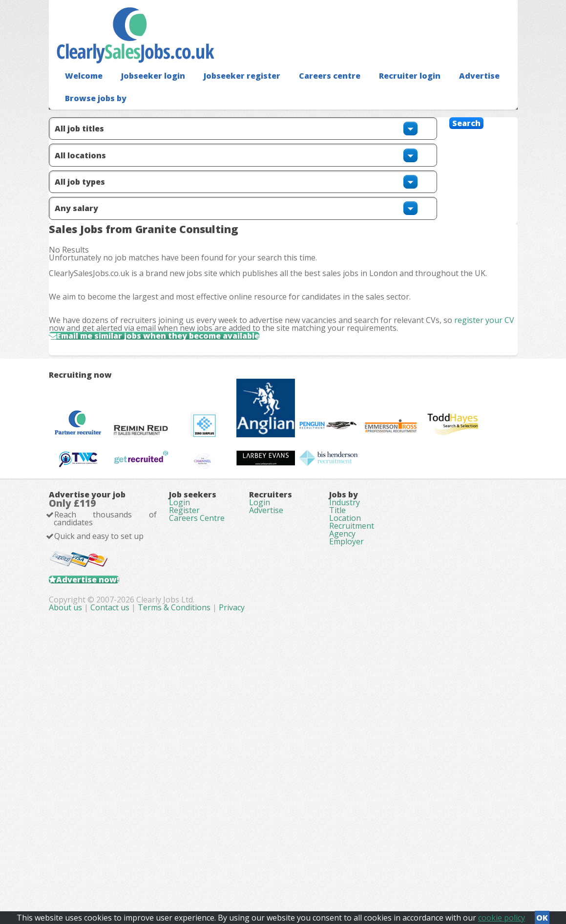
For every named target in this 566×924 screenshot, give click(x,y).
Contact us (247, 870)
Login (179, 707)
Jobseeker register (229, 91)
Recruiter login (384, 91)
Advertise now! (103, 811)
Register (184, 720)
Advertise (450, 91)
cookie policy (502, 915)
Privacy (368, 870)
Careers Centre (197, 734)
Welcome (81, 91)
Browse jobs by (92, 113)
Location (345, 734)
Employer (346, 775)
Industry (345, 707)
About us (203, 870)
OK (542, 915)
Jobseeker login (146, 91)
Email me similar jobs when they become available (184, 408)
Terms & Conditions (310, 870)
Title (337, 720)
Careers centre (310, 91)
